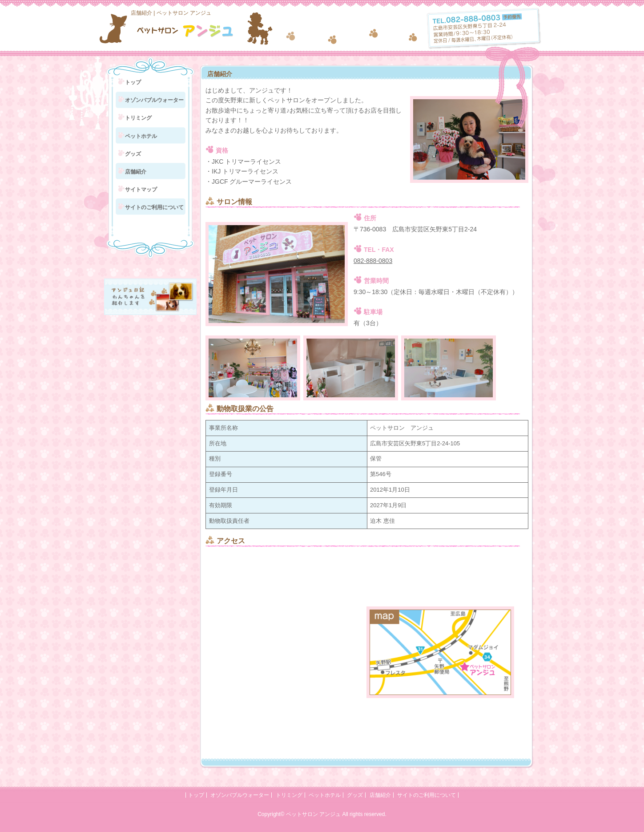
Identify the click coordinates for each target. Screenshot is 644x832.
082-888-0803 (373, 261)
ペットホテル (141, 136)
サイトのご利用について (154, 207)
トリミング (138, 118)
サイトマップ (141, 190)
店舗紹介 (136, 172)
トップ (133, 82)
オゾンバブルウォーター (154, 100)
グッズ (133, 154)
